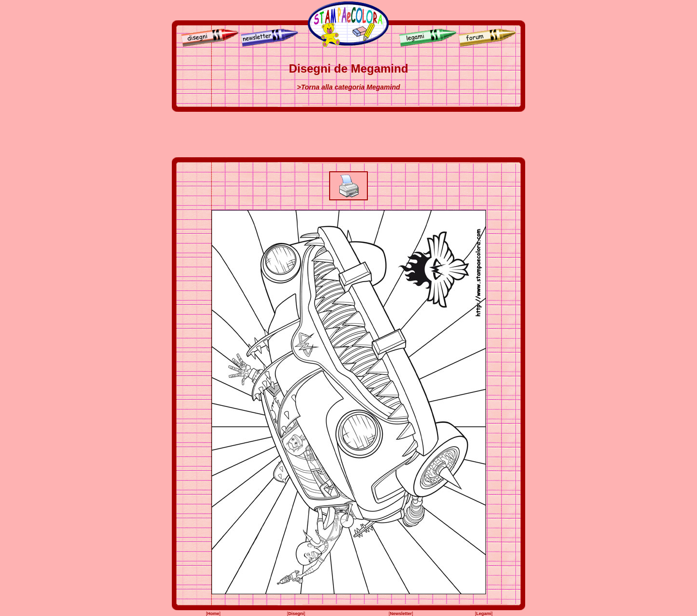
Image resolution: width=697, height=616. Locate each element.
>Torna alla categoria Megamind (348, 87)
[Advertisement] (348, 135)
